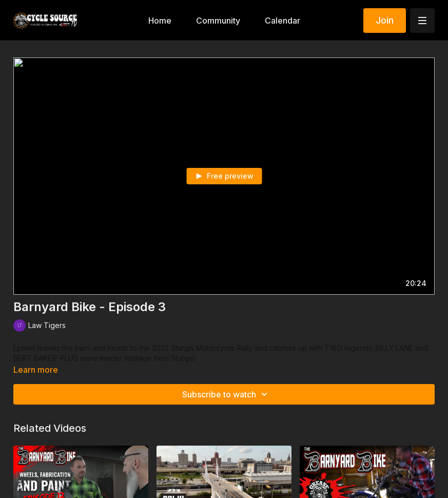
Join (385, 20)
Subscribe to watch (226, 394)
